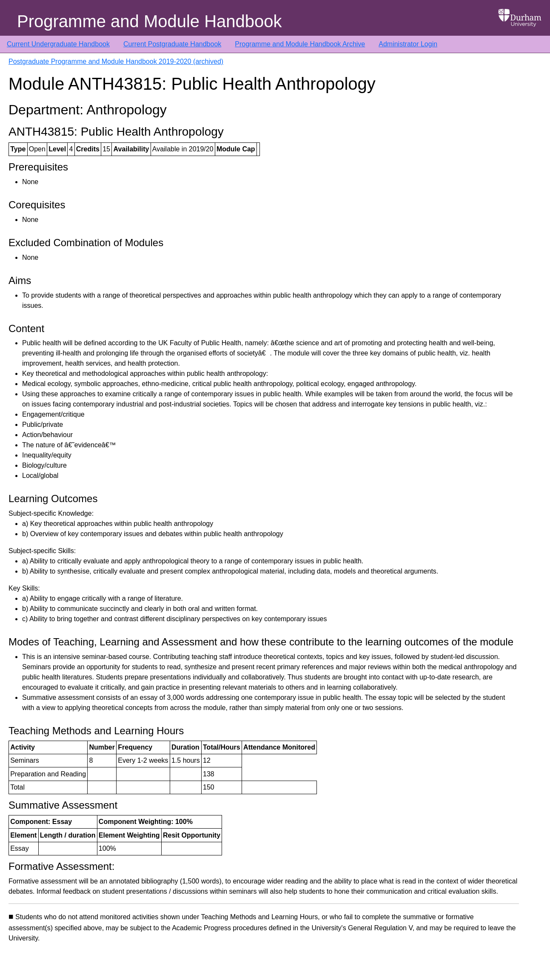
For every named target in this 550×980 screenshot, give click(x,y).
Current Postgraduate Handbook (172, 44)
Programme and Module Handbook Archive (300, 44)
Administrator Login (408, 44)
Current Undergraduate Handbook (58, 44)
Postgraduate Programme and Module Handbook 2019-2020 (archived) (116, 61)
